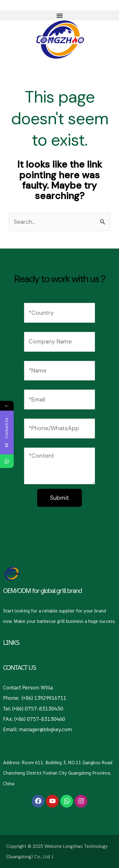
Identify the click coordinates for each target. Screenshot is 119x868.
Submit (60, 498)
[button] (60, 15)
